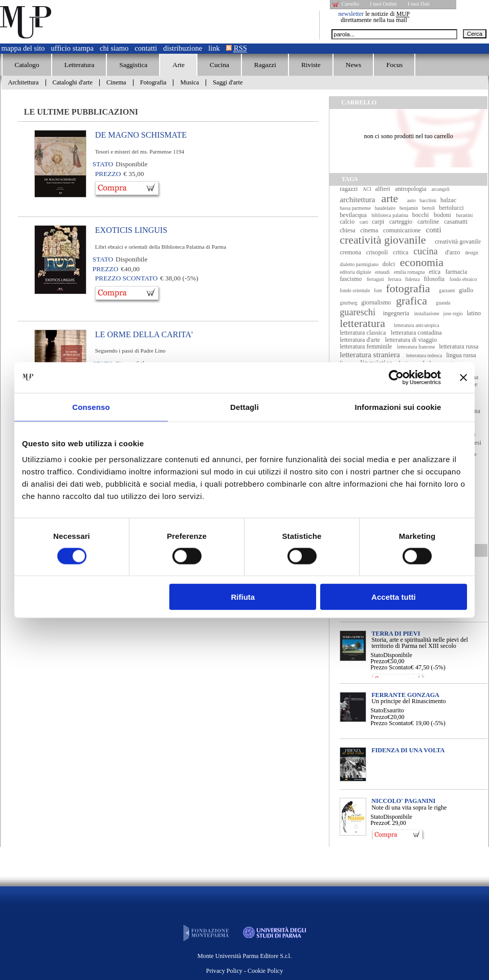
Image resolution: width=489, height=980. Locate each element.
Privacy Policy (224, 971)
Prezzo (379, 661)
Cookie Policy (265, 971)
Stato (377, 655)
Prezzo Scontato (391, 667)
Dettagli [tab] (244, 407)
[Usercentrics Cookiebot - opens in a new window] (396, 377)
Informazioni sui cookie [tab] (398, 407)
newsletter (351, 14)
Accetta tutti (394, 597)
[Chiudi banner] (463, 377)
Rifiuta (243, 597)
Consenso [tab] (91, 407)
